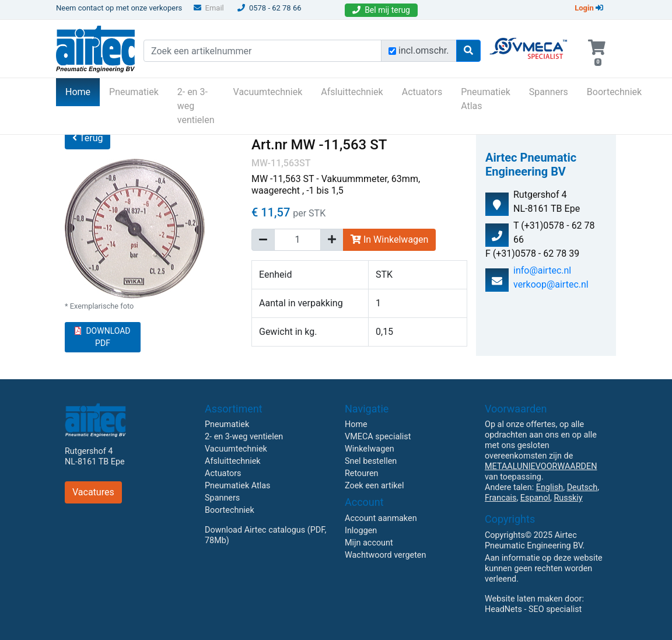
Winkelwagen (370, 449)
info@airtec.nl (542, 270)
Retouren (362, 473)
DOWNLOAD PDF (102, 337)
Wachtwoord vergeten (385, 555)
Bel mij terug (381, 10)
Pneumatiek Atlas (486, 99)
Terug (87, 138)
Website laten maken (524, 599)
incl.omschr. (424, 50)
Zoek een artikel (374, 486)
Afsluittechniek (352, 92)
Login (589, 8)
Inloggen (361, 531)
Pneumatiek (134, 92)
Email (209, 8)
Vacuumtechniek (268, 92)
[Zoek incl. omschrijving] (392, 51)
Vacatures (93, 492)
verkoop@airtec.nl (551, 284)
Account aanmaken (381, 518)
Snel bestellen (371, 461)
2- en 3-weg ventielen (196, 106)
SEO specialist (555, 609)
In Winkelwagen (389, 239)
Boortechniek (614, 92)
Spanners (549, 92)
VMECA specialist (378, 437)
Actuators (422, 92)
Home (83, 91)
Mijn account (369, 543)
